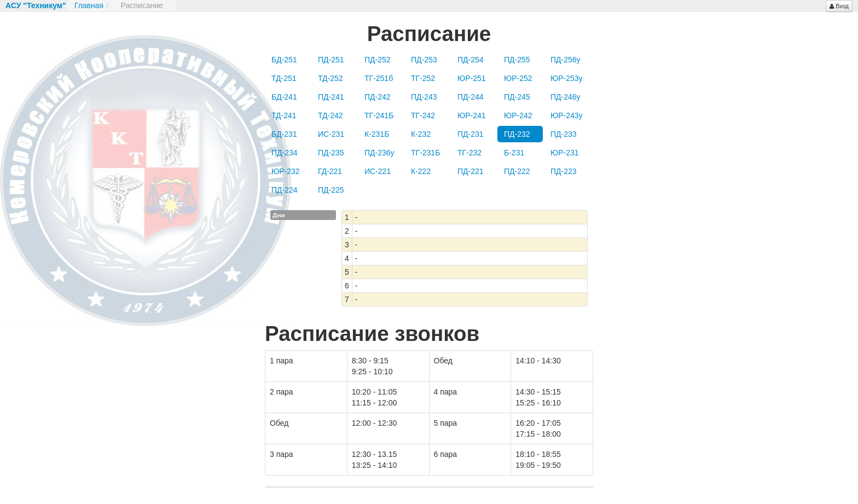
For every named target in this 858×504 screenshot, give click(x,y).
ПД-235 (331, 153)
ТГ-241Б (379, 115)
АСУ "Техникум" (36, 5)
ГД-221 (330, 171)
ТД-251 (284, 78)
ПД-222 (517, 171)
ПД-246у (566, 97)
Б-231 (514, 153)
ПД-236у (379, 153)
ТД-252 (331, 78)
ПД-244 (471, 97)
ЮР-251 (472, 78)
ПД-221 (471, 171)
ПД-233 (564, 134)
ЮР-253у (567, 78)
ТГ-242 (423, 115)
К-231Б (377, 134)
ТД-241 (284, 115)
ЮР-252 (518, 78)
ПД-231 (471, 134)
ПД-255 (517, 60)
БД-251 (284, 60)
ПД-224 (285, 190)
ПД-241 (331, 97)
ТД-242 (331, 115)
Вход (839, 6)
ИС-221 (378, 171)
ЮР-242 (518, 115)
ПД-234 (285, 153)
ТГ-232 (469, 153)
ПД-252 (378, 60)
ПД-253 (424, 60)
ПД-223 (564, 171)
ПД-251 (331, 60)
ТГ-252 (423, 78)
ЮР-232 (286, 171)
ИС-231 (331, 134)
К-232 (421, 134)
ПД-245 (517, 97)
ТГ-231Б (425, 153)
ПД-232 (517, 134)
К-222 (421, 171)
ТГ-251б (379, 78)
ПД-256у (566, 60)
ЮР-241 (472, 115)
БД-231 (284, 134)
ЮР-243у (567, 115)
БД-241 (284, 97)
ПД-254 (471, 60)
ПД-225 (331, 190)
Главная (89, 5)
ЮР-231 (565, 153)
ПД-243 (424, 97)
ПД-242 (378, 97)
